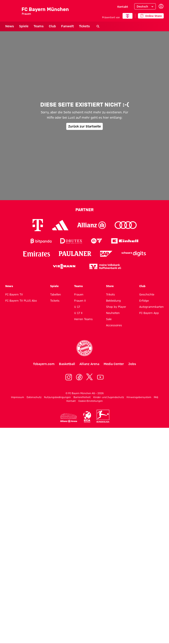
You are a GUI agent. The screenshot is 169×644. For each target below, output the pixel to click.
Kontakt (123, 7)
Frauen (79, 294)
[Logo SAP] (106, 254)
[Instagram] (69, 377)
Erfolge (144, 301)
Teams (39, 26)
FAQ (156, 397)
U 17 (77, 307)
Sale (109, 319)
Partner (84, 210)
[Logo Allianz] (92, 225)
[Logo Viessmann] (64, 266)
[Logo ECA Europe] (87, 417)
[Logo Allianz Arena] (69, 418)
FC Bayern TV (14, 294)
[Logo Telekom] (38, 225)
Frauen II (80, 301)
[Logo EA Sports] (97, 241)
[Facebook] (79, 377)
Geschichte (147, 294)
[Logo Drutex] (71, 241)
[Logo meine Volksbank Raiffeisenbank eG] (105, 267)
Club (52, 26)
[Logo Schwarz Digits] (134, 254)
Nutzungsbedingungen (57, 397)
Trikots (110, 294)
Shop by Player (116, 307)
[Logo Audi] (126, 225)
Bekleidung (113, 301)
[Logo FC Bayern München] (84, 348)
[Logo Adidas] (60, 225)
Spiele (24, 26)
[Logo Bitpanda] (41, 241)
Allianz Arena (89, 364)
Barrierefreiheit (82, 397)
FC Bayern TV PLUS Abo (21, 301)
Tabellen (56, 294)
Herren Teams (83, 319)
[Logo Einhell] (125, 241)
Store (110, 286)
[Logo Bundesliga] (103, 416)
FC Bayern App (149, 313)
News (10, 26)
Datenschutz (34, 397)
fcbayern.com (44, 364)
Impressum (17, 397)
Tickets (84, 26)
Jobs (132, 364)
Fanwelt (67, 26)
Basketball (67, 364)
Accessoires (114, 325)
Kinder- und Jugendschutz (109, 397)
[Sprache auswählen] (145, 6)
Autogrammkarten (152, 307)
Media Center (114, 364)
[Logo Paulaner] (75, 254)
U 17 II (78, 313)
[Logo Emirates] (36, 254)
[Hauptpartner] (128, 16)
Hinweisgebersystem (139, 397)
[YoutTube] (100, 377)
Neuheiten (113, 313)
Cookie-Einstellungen (91, 401)
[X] (90, 377)
